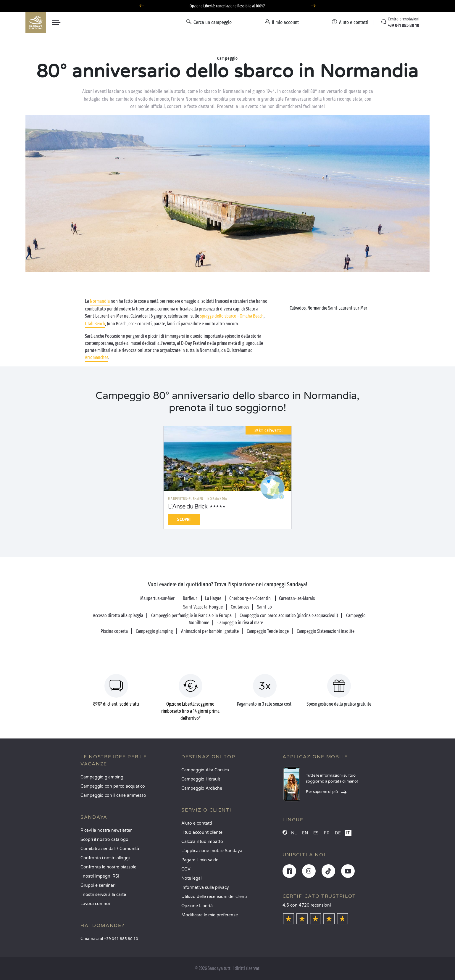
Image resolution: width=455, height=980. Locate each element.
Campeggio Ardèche (202, 788)
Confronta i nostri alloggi (105, 858)
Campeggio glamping (102, 777)
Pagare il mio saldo (200, 860)
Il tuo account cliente (202, 832)
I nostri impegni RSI (100, 876)
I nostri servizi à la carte (103, 895)
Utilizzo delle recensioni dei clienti (214, 897)
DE (338, 833)
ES (316, 833)
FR (327, 833)
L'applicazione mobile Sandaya (212, 851)
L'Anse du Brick (188, 507)
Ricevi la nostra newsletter (106, 830)
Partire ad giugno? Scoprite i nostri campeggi (228, 6)
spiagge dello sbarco (218, 316)
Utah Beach (95, 324)
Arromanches (97, 357)
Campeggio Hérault (201, 779)
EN (305, 833)
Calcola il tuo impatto (202, 842)
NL (294, 833)
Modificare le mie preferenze (210, 915)
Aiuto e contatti (197, 823)
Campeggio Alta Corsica (205, 770)
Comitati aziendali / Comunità (110, 849)
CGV (186, 869)
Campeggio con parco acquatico (113, 786)
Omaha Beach (252, 316)
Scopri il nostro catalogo (104, 840)
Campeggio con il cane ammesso (113, 795)
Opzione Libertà (197, 906)
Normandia (100, 301)
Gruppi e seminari (98, 885)
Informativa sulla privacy (205, 888)
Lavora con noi (95, 904)
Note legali (192, 878)
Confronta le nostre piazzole (108, 867)
